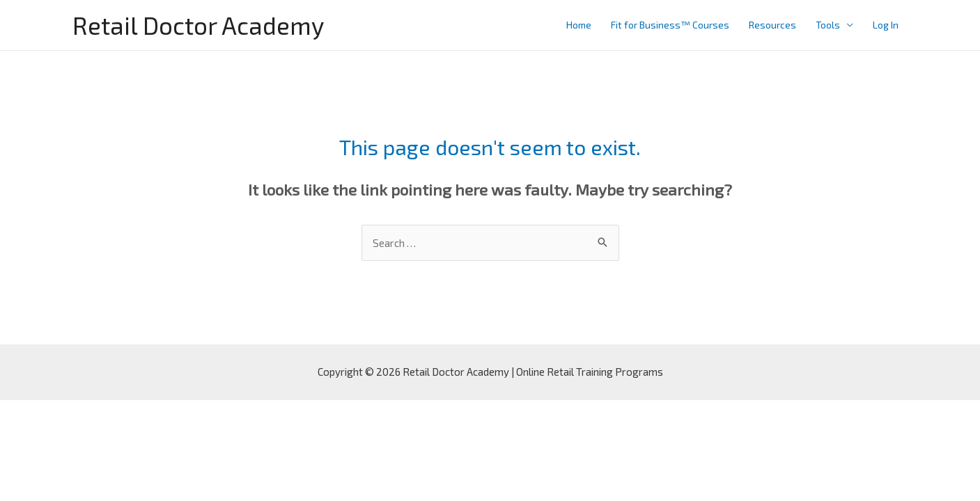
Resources (772, 25)
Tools (828, 25)
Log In (886, 25)
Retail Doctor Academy (199, 25)
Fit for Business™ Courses (670, 25)
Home (579, 25)
